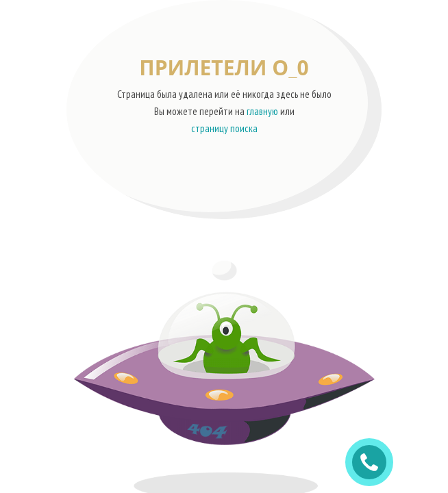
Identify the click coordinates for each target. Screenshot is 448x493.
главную (262, 111)
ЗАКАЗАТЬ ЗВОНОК (375, 462)
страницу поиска (224, 128)
